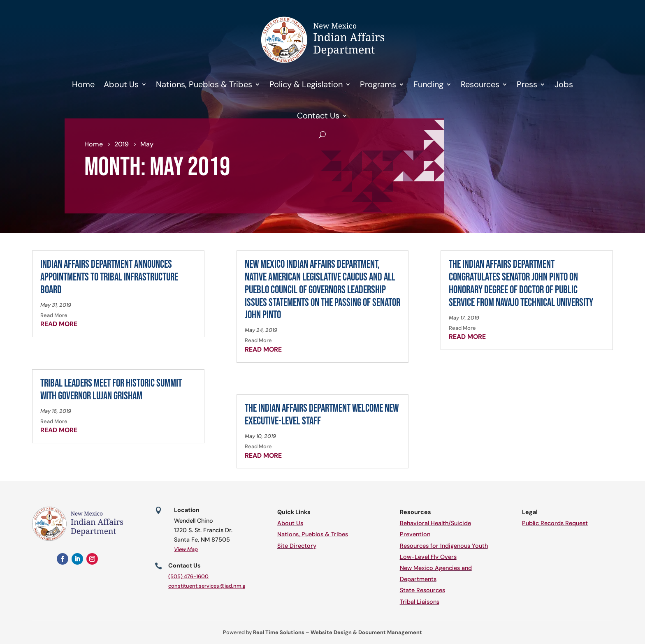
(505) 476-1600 (188, 576)
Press (527, 84)
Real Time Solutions (279, 632)
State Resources (422, 590)
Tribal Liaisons (420, 602)
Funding (428, 84)
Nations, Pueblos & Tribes (204, 84)
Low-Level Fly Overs (428, 557)
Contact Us (318, 116)
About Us (121, 84)
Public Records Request (555, 523)
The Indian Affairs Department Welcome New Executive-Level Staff (322, 415)
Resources (480, 84)
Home (83, 84)
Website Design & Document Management (366, 632)
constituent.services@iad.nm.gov (210, 586)
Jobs (564, 84)
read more (59, 324)
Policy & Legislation (306, 84)
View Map (186, 549)
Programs (378, 84)
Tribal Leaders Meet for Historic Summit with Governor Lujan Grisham (111, 390)
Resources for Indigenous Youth (444, 546)
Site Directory (297, 546)
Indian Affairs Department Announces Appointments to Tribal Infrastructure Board (109, 277)
